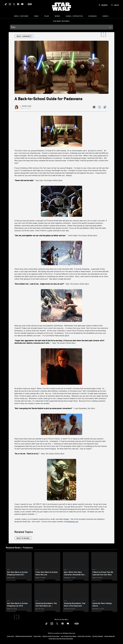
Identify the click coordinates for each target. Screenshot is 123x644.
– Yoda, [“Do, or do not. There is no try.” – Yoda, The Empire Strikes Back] (39, 454)
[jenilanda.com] (73, 521)
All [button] (14, 27)
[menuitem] (36, 17)
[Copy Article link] (105, 107)
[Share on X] (99, 107)
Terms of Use (11, 636)
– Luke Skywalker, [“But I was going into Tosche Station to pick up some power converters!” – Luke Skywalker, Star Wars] (55, 408)
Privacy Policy (37, 636)
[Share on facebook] (94, 107)
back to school (23, 538)
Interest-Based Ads (110, 636)
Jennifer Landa (26, 106)
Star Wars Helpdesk (98, 636)
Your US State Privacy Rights (69, 636)
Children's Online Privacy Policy (51, 636)
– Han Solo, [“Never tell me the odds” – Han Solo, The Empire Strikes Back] (38, 180)
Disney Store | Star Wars (84, 636)
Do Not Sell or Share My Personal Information (61, 639)
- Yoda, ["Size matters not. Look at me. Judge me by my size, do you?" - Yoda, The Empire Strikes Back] (52, 284)
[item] (21, 17)
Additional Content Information (24, 636)
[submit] (100, 5)
